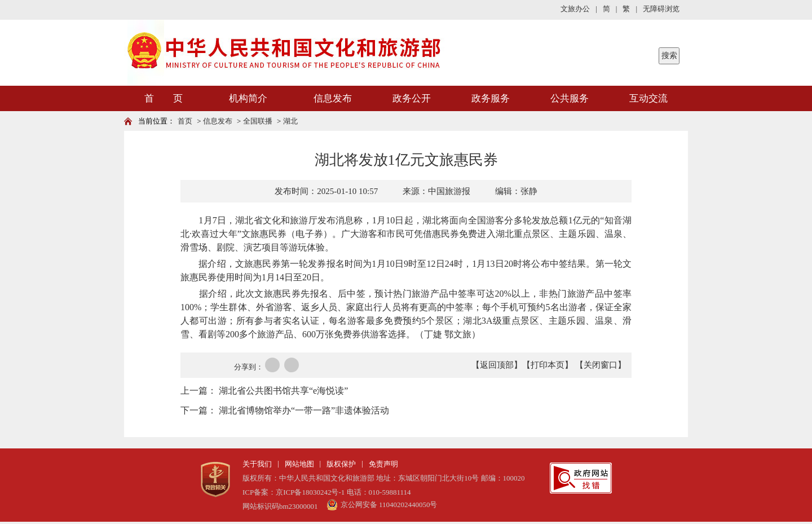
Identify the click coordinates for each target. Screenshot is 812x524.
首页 (185, 121)
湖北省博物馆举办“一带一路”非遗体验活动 (304, 410)
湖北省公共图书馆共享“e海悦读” (283, 391)
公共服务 (570, 98)
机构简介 (248, 98)
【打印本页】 (548, 365)
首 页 (164, 98)
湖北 (290, 121)
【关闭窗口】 (601, 365)
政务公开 (412, 98)
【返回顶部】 (497, 365)
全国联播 (258, 121)
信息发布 (333, 98)
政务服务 (491, 98)
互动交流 (648, 98)
